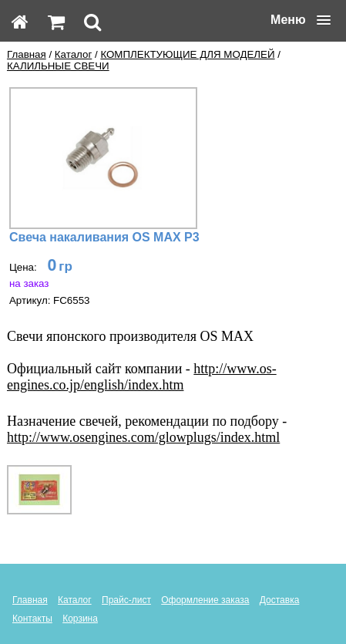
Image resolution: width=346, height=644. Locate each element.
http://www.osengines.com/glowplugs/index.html (143, 437)
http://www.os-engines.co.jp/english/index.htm (142, 377)
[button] (301, 20)
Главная (27, 54)
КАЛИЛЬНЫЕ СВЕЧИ (58, 66)
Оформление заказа (205, 600)
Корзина (80, 619)
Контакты (32, 619)
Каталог (73, 54)
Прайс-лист (126, 600)
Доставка (280, 600)
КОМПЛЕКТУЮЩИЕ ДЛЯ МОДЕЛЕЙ (187, 54)
